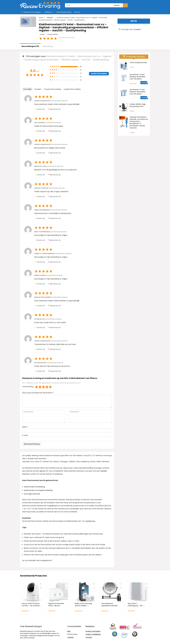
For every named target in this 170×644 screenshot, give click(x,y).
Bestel (134, 21)
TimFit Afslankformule (138, 63)
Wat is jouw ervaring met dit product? (38, 393)
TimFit (132, 67)
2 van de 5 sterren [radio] (38, 387)
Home (41, 18)
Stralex (132, 111)
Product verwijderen (93, 634)
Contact (77, 12)
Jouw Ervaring (28, 387)
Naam (25, 427)
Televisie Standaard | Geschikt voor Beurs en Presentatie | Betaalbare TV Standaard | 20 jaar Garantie (139, 122)
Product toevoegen (93, 631)
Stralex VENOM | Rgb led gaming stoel (138, 105)
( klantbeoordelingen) (66, 37)
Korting (144, 83)
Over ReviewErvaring (64, 12)
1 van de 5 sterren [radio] (37, 387)
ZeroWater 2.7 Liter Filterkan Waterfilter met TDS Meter (137, 92)
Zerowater (133, 84)
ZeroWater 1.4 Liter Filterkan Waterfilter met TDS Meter (137, 77)
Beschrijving (48, 46)
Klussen (50, 18)
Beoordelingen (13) (30, 46)
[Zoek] (125, 5)
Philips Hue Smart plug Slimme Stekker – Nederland (83, 606)
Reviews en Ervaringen (31, 12)
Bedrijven (48, 12)
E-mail (25, 435)
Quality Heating (53, 34)
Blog (69, 631)
